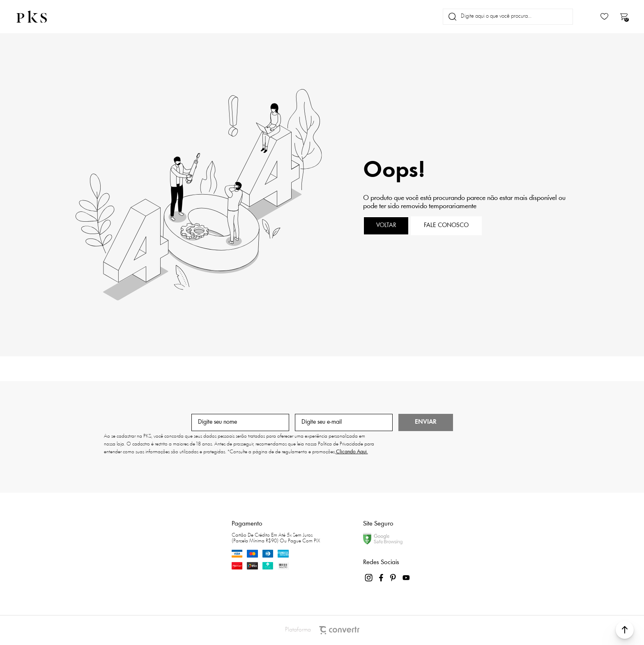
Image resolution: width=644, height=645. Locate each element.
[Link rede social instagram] (369, 578)
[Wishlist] (604, 17)
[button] (625, 630)
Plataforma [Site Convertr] (322, 630)
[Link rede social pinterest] (394, 578)
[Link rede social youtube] (406, 578)
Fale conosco (446, 226)
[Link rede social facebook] (382, 578)
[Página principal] (39, 17)
